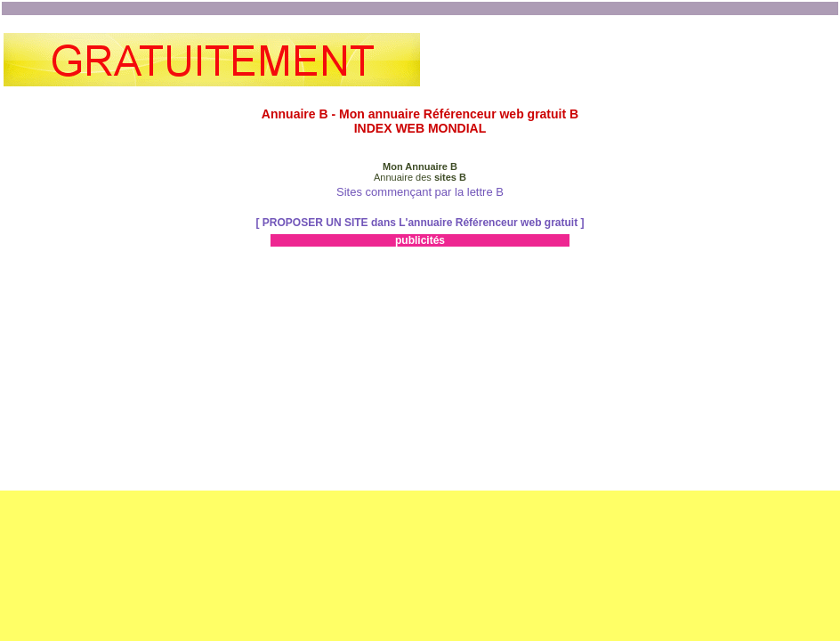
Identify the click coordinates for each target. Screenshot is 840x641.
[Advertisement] (628, 60)
